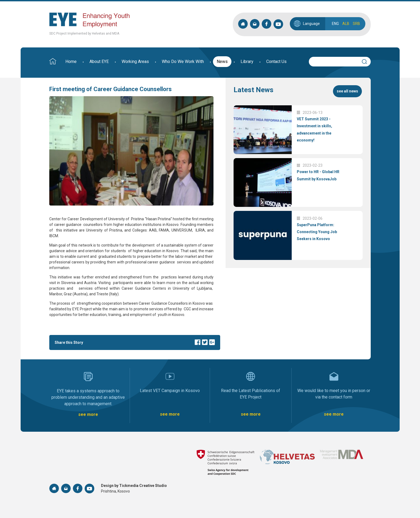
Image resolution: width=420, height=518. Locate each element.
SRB (356, 24)
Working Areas (135, 62)
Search (367, 61)
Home (71, 62)
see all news (347, 91)
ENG (335, 24)
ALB (346, 24)
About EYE (99, 62)
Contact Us (276, 62)
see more (88, 414)
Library (247, 62)
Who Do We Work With (183, 62)
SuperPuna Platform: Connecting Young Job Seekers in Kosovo (317, 232)
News (222, 62)
